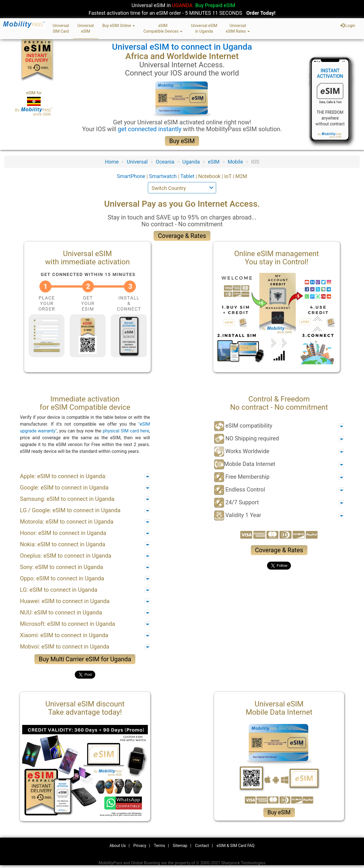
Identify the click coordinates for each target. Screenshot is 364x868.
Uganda (191, 162)
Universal (137, 162)
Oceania (165, 162)
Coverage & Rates (182, 236)
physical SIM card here (126, 431)
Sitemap (180, 846)
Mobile (235, 162)
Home (112, 162)
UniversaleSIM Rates (238, 28)
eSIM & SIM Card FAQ (236, 846)
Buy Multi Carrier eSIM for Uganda (85, 659)
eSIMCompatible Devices (163, 28)
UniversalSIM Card (61, 28)
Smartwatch (164, 176)
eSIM (214, 162)
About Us (118, 846)
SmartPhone (132, 176)
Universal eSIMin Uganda (204, 28)
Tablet (188, 176)
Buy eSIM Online (119, 26)
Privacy (140, 846)
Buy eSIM (182, 141)
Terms (159, 846)
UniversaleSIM (85, 28)
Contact (202, 846)
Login (348, 26)
